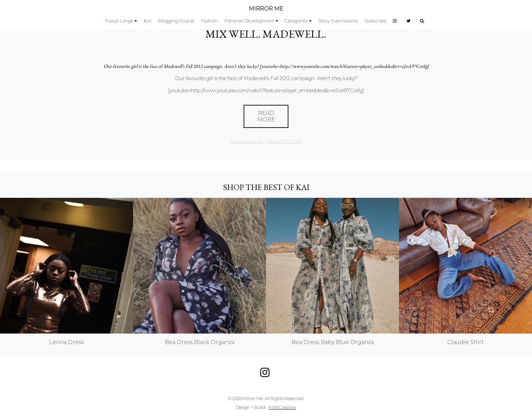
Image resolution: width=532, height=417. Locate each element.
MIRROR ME (266, 9)
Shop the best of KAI (266, 187)
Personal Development (249, 21)
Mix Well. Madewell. (266, 34)
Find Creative (282, 407)
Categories (296, 21)
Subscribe (376, 21)
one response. (284, 141)
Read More (266, 116)
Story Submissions (338, 21)
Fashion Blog (247, 141)
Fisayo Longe (119, 21)
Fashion (210, 21)
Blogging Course (176, 21)
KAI (148, 21)
